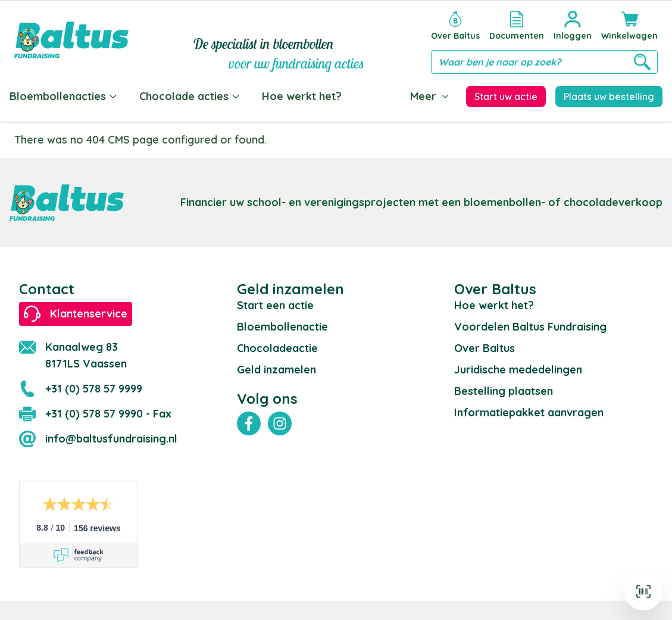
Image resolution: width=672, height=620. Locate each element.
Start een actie (275, 305)
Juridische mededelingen (518, 370)
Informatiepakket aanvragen (529, 412)
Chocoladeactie (277, 348)
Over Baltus (485, 348)
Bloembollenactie (282, 327)
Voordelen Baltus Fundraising (530, 327)
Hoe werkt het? (302, 96)
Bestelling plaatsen (504, 391)
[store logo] (71, 40)
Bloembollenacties (64, 96)
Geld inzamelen (276, 370)
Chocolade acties (190, 96)
